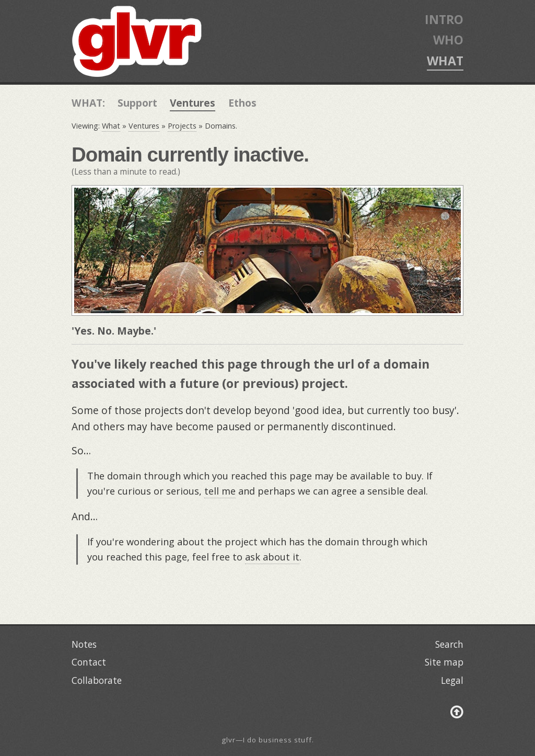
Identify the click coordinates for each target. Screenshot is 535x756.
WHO (448, 40)
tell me (220, 491)
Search (449, 644)
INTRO (444, 19)
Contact (89, 662)
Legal (452, 680)
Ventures (193, 103)
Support (137, 103)
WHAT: (88, 103)
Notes (84, 644)
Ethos (242, 103)
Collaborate (97, 680)
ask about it (272, 557)
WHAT (445, 61)
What (111, 126)
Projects (182, 126)
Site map (444, 662)
